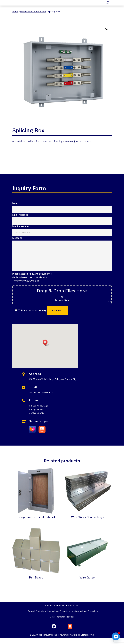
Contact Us (73, 612)
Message (62, 261)
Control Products (36, 617)
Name (62, 213)
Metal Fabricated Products (33, 18)
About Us (60, 612)
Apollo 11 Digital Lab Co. (83, 641)
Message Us (98, 163)
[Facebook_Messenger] (116, 636)
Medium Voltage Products (84, 617)
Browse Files (62, 306)
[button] (107, 35)
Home (15, 18)
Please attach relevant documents (32, 283)
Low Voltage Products (58, 617)
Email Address (62, 224)
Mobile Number (62, 236)
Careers (49, 612)
